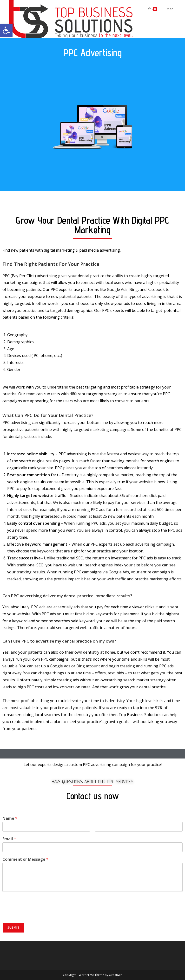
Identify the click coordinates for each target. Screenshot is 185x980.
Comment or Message (25, 859)
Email (9, 839)
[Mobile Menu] (167, 9)
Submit (13, 928)
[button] (6, 30)
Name (10, 818)
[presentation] (39, 915)
